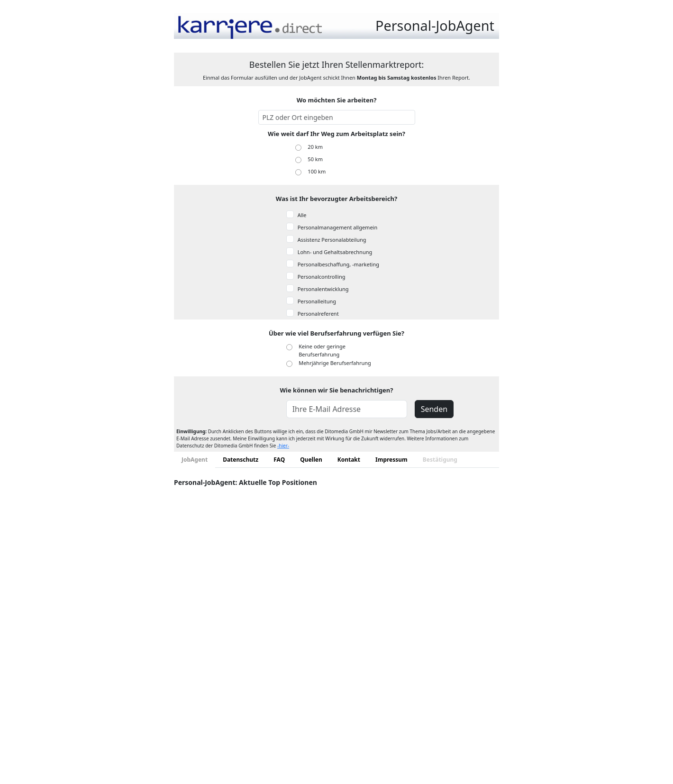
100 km (317, 171)
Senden (434, 409)
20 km (315, 147)
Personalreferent (318, 314)
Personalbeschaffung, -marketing (338, 264)
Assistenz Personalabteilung (332, 240)
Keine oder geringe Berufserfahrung (322, 350)
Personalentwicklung (323, 289)
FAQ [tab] (279, 460)
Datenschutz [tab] (241, 460)
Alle (302, 215)
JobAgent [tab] (195, 460)
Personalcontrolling (322, 277)
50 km (315, 159)
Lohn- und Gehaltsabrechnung (335, 252)
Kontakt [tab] (349, 460)
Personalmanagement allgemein (338, 227)
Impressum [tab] (391, 460)
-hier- (283, 446)
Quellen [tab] (311, 460)
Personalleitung (317, 301)
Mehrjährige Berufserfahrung (335, 363)
